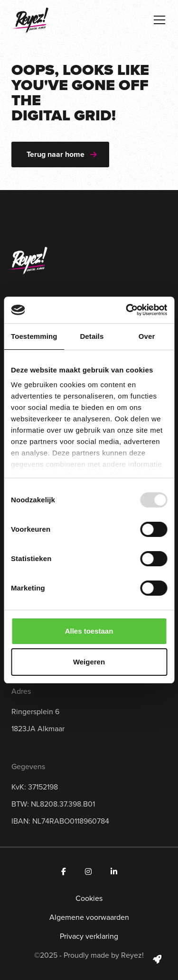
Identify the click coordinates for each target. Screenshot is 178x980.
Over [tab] (147, 336)
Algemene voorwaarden (89, 917)
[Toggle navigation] (159, 20)
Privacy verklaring (89, 936)
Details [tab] (92, 336)
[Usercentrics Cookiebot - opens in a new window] (127, 310)
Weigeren (89, 662)
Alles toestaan (89, 631)
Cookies (89, 898)
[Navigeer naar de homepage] (30, 21)
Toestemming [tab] (34, 336)
